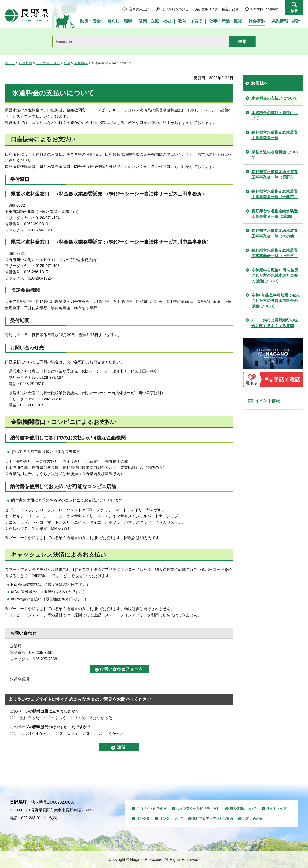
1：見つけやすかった (32, 734)
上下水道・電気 (48, 63)
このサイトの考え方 (151, 809)
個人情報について (243, 809)
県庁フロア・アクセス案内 (213, 819)
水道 (67, 63)
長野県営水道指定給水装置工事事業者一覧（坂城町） (275, 214)
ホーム (10, 63)
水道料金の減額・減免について (275, 115)
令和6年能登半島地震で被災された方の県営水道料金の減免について (276, 301)
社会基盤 (26, 63)
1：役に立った (27, 718)
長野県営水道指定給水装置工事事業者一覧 (275, 135)
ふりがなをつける (175, 9)
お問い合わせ (253, 819)
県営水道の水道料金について (275, 155)
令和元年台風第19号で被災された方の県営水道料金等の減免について (275, 276)
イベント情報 (270, 402)
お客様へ (81, 63)
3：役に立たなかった (94, 718)
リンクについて (171, 819)
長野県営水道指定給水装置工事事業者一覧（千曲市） (275, 194)
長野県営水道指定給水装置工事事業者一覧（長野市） (275, 174)
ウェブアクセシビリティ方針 (198, 809)
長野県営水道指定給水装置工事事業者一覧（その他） (275, 233)
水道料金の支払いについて (275, 98)
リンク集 (143, 819)
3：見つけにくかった (105, 734)
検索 (294, 11)
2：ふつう (57, 718)
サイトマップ (276, 809)
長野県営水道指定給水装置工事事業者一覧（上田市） (275, 253)
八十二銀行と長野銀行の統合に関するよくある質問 (275, 323)
